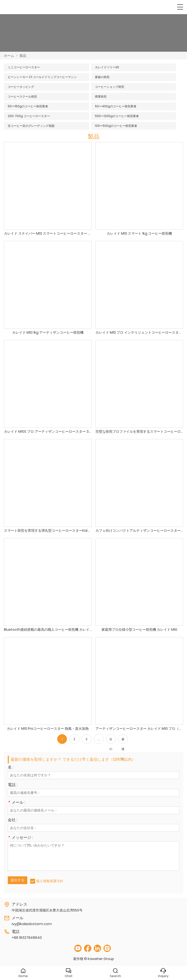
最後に (123, 740)
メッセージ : (20, 838)
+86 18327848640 (27, 938)
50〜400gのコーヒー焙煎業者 (116, 106)
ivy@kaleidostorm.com (32, 924)
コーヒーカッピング (21, 87)
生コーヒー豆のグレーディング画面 (31, 126)
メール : (16, 803)
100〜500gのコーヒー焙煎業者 (116, 126)
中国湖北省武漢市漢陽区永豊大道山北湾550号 (47, 910)
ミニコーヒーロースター (24, 67)
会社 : (13, 820)
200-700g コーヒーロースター (29, 116)
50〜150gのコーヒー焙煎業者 (28, 106)
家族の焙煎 (102, 77)
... (99, 739)
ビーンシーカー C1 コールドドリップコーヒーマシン (42, 77)
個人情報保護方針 (50, 881)
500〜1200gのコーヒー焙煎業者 (117, 116)
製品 (23, 56)
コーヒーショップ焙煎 (110, 87)
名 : (11, 768)
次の (111, 740)
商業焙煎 (101, 96)
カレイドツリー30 (107, 67)
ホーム (9, 56)
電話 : (13, 785)
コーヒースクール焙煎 (22, 96)
